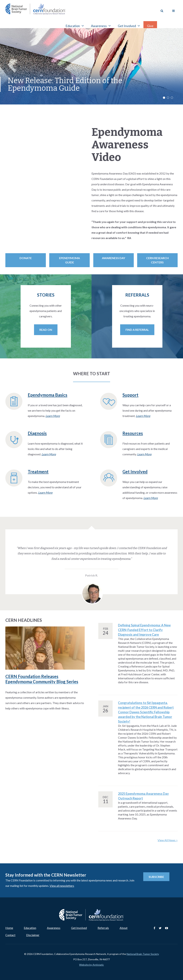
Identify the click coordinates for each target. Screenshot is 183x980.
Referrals (103, 928)
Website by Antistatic (91, 965)
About (124, 928)
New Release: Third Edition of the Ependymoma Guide (65, 84)
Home (9, 928)
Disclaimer (33, 935)
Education (30, 928)
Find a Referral (137, 330)
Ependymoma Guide (69, 260)
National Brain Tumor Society (143, 954)
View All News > (168, 840)
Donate (26, 258)
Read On (46, 330)
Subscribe (156, 877)
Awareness (54, 928)
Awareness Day (114, 258)
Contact (10, 935)
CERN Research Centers (157, 260)
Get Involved (79, 928)
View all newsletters (62, 886)
